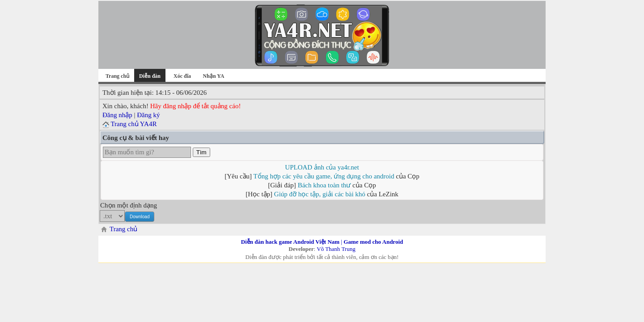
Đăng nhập (117, 115)
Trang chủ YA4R (133, 124)
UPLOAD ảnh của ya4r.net (322, 167)
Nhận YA (214, 76)
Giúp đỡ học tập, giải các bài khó (320, 194)
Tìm (201, 152)
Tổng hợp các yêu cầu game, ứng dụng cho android (324, 176)
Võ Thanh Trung (336, 249)
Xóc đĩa (182, 76)
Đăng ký (148, 115)
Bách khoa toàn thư (324, 185)
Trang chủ (117, 76)
